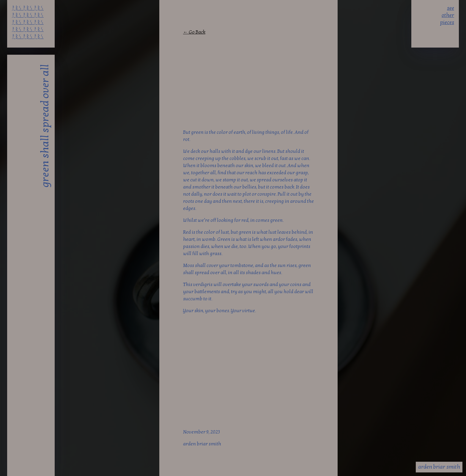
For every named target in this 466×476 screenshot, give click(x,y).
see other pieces (447, 14)
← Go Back (194, 32)
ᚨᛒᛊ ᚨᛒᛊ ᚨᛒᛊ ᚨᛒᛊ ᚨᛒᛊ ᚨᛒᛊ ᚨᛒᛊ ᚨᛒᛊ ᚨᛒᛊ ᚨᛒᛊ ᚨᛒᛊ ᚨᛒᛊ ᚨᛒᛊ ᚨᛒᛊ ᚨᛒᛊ (28, 14)
